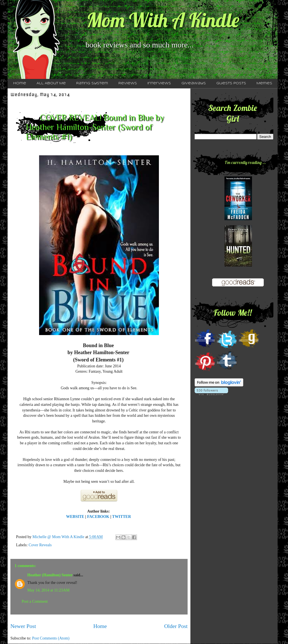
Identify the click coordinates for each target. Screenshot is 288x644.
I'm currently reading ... (245, 162)
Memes (264, 83)
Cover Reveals (40, 545)
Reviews (128, 83)
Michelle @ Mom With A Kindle (59, 537)
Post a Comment (35, 601)
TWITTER (122, 517)
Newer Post (23, 626)
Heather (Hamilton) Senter (50, 575)
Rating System (92, 83)
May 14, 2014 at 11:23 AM (48, 590)
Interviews (159, 83)
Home (20, 83)
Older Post (176, 626)
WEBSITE (75, 517)
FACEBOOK (98, 517)
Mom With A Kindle (163, 20)
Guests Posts (231, 83)
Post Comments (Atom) (51, 638)
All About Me (51, 83)
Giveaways (194, 83)
